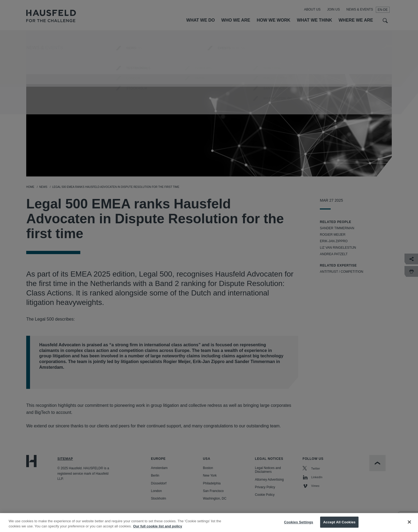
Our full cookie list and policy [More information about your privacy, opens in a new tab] (157, 530)
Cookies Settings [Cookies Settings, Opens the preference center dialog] (299, 525)
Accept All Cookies (339, 525)
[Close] (409, 526)
